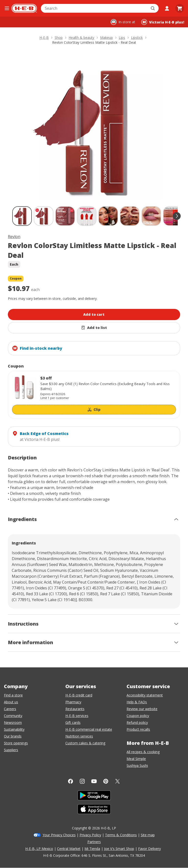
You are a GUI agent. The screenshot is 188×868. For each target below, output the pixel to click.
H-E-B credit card (79, 695)
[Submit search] (153, 8)
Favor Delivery (149, 849)
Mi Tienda (92, 849)
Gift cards (73, 722)
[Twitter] (117, 781)
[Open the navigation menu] (7, 8)
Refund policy (137, 722)
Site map (148, 835)
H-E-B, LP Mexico (39, 849)
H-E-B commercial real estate (89, 729)
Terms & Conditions (121, 835)
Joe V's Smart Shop (119, 849)
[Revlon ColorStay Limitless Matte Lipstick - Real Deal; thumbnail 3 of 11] (65, 216)
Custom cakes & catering (85, 743)
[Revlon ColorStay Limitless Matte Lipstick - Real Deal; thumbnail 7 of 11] (151, 216)
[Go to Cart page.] (180, 8)
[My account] (167, 8)
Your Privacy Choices (59, 835)
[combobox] (94, 8)
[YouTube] (94, 781)
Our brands (13, 736)
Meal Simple (136, 759)
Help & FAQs (137, 702)
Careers (10, 709)
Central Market (69, 849)
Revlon (14, 237)
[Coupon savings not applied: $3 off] (94, 395)
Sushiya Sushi (137, 765)
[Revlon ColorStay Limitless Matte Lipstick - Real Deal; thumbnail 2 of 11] (44, 216)
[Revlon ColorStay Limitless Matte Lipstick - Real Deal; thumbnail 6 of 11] (130, 216)
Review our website (142, 709)
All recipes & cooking (143, 752)
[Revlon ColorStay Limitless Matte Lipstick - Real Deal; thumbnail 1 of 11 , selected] (22, 216)
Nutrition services (79, 736)
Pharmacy (73, 702)
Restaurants (75, 709)
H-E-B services (77, 716)
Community (13, 716)
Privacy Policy (90, 835)
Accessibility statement (145, 695)
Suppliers (11, 750)
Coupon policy (138, 716)
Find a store (13, 695)
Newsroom (13, 722)
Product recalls (138, 729)
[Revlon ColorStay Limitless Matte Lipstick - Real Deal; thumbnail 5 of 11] (108, 216)
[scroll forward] (177, 216)
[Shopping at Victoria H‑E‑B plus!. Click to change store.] (163, 22)
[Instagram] (82, 781)
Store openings (16, 743)
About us (11, 702)
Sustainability (14, 729)
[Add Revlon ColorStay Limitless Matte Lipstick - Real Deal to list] (94, 328)
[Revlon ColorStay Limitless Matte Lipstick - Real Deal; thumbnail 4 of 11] (87, 216)
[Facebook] (70, 781)
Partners (94, 842)
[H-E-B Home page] (24, 8)
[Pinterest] (106, 781)
